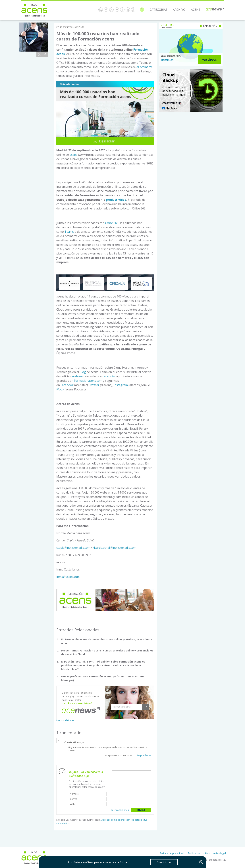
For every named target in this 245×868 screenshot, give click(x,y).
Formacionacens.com (88, 381)
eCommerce (145, 67)
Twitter (94, 385)
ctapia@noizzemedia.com (73, 548)
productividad (116, 200)
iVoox (60, 389)
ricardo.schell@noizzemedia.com (115, 548)
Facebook (67, 385)
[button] (145, 707)
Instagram (121, 385)
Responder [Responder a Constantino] (142, 755)
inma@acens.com (68, 577)
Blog (83, 372)
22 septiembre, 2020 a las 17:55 (118, 755)
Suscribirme (164, 862)
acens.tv (109, 376)
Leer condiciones (65, 720)
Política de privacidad (172, 853)
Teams (69, 232)
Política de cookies (199, 853)
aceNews (78, 376)
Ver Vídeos (209, 60)
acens (74, 155)
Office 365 (112, 223)
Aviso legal (220, 853)
